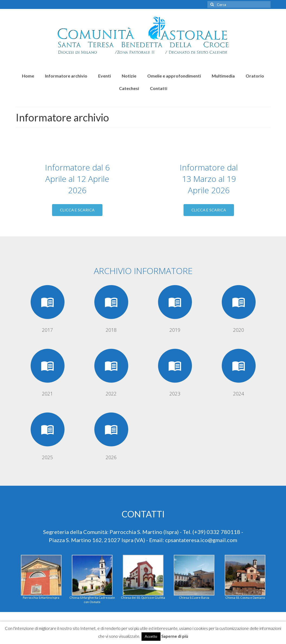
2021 (47, 394)
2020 (239, 330)
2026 (111, 457)
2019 (175, 330)
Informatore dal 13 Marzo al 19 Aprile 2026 (209, 179)
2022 (111, 394)
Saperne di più (175, 636)
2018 (111, 330)
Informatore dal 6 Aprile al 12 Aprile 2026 (77, 179)
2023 (175, 394)
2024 (239, 394)
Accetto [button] (151, 636)
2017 (47, 330)
